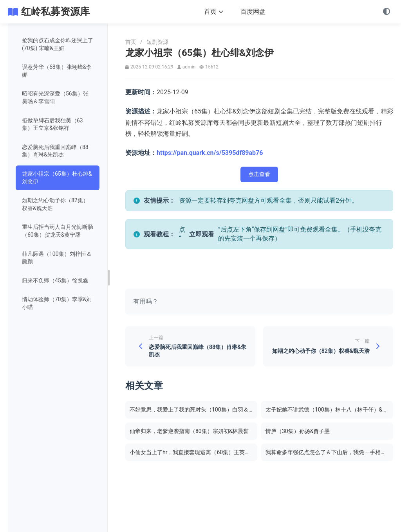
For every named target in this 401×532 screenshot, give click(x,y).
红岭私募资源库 (55, 12)
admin (189, 67)
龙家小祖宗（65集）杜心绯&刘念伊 (57, 178)
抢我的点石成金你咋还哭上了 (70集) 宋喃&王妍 (58, 44)
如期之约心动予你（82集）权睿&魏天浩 (55, 204)
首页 (214, 12)
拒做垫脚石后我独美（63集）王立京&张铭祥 (52, 124)
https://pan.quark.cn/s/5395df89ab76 (210, 153)
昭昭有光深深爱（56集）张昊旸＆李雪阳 (55, 97)
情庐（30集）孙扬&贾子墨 (298, 432)
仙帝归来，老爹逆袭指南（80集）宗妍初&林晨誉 (189, 432)
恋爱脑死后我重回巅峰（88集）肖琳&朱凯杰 (55, 151)
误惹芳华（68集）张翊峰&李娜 (57, 71)
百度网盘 (253, 12)
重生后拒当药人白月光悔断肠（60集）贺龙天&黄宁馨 (58, 231)
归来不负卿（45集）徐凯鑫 (55, 280)
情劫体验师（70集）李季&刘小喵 (57, 303)
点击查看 (259, 174)
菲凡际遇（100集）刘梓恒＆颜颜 (57, 258)
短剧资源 (157, 42)
